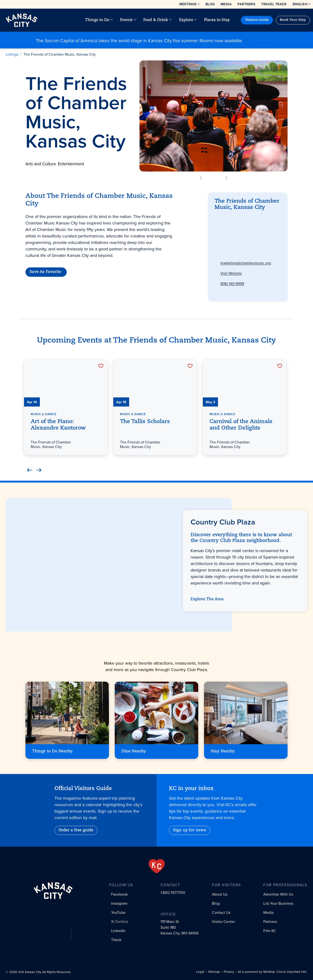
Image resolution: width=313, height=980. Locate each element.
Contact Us (221, 912)
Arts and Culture (41, 164)
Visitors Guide (257, 20)
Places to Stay (217, 20)
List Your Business (278, 903)
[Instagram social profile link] (118, 904)
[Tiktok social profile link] (115, 942)
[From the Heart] (157, 866)
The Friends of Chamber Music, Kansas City (60, 54)
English (300, 4)
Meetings (188, 4)
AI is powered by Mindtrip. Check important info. (273, 972)
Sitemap (214, 972)
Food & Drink (156, 20)
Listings (12, 54)
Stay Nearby (223, 751)
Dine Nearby (134, 751)
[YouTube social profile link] (117, 913)
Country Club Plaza (237, 220)
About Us (220, 894)
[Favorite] (101, 366)
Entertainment (71, 164)
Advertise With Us (278, 894)
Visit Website (231, 275)
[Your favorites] (234, 20)
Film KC (270, 931)
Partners (246, 4)
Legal (200, 972)
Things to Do (97, 20)
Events (126, 20)
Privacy (229, 972)
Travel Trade (274, 4)
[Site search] (238, 20)
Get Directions (232, 242)
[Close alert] (309, 37)
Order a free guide (76, 830)
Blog (210, 4)
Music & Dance (44, 414)
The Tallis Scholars (145, 422)
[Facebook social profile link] (118, 895)
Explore (186, 20)
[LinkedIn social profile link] (117, 932)
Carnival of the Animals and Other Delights (241, 425)
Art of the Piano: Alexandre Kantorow (58, 425)
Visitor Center (223, 922)
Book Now (263, 41)
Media (226, 4)
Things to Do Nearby (52, 751)
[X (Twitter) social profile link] (118, 922)
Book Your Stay (293, 20)
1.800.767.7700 (173, 893)
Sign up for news (190, 830)
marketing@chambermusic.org (246, 264)
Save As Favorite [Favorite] (45, 272)
